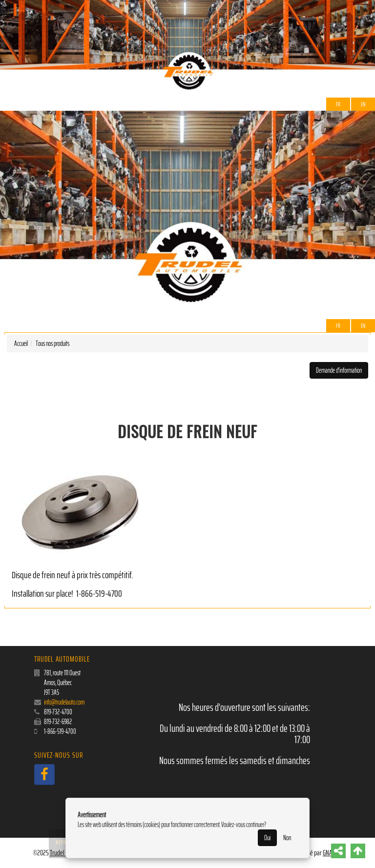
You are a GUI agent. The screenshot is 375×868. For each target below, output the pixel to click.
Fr (338, 104)
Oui (267, 838)
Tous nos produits (52, 343)
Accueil (21, 343)
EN (363, 104)
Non (287, 838)
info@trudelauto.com (64, 702)
